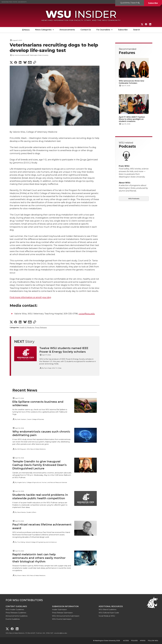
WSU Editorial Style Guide (109, 613)
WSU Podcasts (134, 199)
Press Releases (41, 328)
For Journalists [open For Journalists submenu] (103, 30)
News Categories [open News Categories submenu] (43, 30)
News (27, 30)
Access (126, 641)
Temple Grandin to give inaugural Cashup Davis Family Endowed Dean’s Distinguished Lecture (39, 465)
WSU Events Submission (62, 619)
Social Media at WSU (107, 616)
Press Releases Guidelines (16, 613)
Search (137, 30)
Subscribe (153, 3)
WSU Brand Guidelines (107, 610)
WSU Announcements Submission (66, 616)
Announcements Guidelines (17, 616)
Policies (134, 641)
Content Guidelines (16, 606)
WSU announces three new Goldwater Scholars (132, 82)
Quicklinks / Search (129, 3)
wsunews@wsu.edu (61, 633)
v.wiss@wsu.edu (87, 314)
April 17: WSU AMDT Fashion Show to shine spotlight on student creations (132, 119)
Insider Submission (59, 610)
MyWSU (143, 641)
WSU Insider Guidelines (15, 610)
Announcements (67, 30)
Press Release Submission (62, 613)
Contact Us (86, 30)
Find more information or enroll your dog (30, 297)
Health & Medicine (27, 328)
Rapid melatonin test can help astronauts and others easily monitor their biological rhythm (39, 558)
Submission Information (65, 606)
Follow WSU (153, 641)
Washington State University (14, 2)
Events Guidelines (13, 619)
